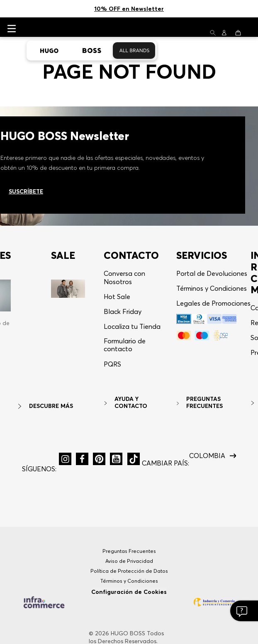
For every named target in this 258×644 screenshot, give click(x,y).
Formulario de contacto (125, 310)
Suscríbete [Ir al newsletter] (26, 157)
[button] (112, 333)
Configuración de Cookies (129, 557)
